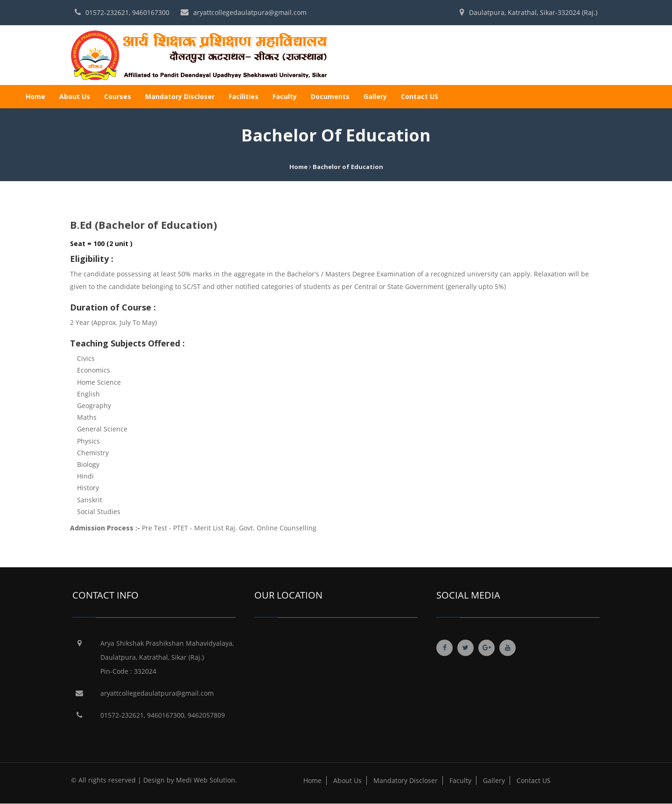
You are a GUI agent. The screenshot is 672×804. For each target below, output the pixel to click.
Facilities (244, 96)
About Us (75, 96)
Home (35, 96)
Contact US (420, 96)
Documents (330, 96)
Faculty (285, 96)
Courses (118, 96)
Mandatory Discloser (180, 96)
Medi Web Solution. (206, 780)
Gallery (375, 96)
